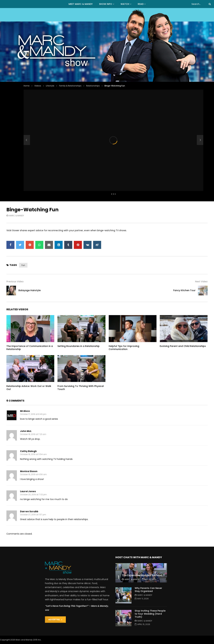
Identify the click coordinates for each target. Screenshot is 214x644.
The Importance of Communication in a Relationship (30, 348)
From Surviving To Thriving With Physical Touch (81, 388)
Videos (38, 86)
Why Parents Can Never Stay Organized (148, 590)
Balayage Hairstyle (30, 290)
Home (27, 86)
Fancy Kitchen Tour (184, 290)
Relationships (93, 86)
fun (23, 265)
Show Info (106, 4)
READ (141, 4)
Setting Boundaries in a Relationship (79, 346)
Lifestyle (50, 86)
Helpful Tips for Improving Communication (124, 348)
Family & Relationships (70, 86)
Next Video (201, 282)
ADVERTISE (55, 619)
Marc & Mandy (17, 216)
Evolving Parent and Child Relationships (183, 346)
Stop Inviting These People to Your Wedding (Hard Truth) (150, 614)
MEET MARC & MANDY (81, 4)
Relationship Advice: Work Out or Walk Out (29, 388)
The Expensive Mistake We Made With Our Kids (152, 575)
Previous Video (15, 282)
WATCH (125, 4)
